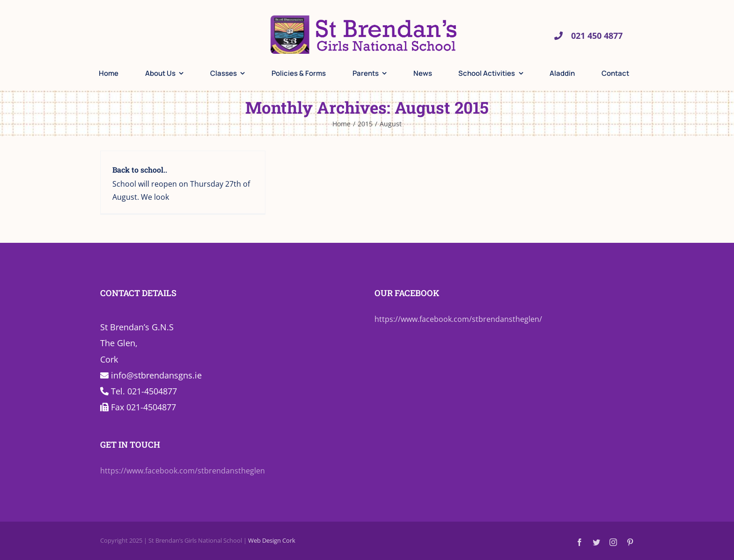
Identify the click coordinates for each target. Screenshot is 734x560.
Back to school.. (140, 170)
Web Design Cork (272, 540)
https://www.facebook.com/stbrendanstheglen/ (458, 319)
